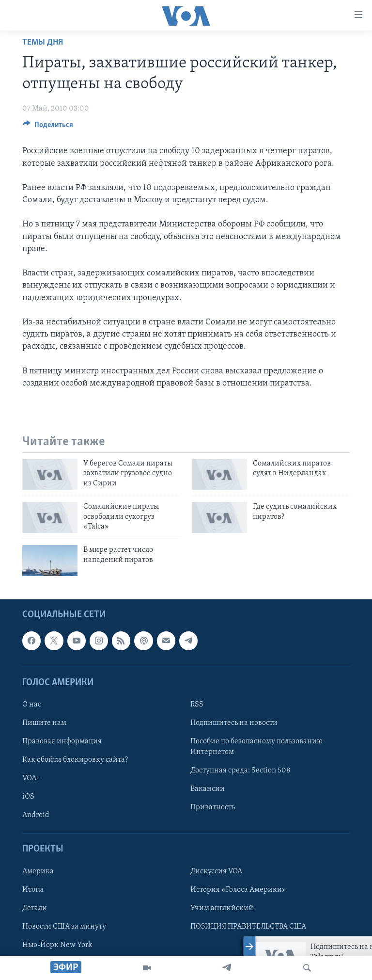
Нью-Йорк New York (57, 945)
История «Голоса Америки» (238, 889)
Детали (35, 908)
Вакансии (208, 789)
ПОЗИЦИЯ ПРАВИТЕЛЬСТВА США (248, 926)
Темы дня (43, 42)
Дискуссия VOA (216, 871)
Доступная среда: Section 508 (240, 771)
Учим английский (222, 908)
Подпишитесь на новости (234, 723)
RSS (197, 704)
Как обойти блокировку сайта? (75, 760)
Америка (38, 871)
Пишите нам (44, 723)
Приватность (213, 807)
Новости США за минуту (64, 926)
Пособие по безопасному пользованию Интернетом (256, 747)
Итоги (33, 889)
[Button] (48, 127)
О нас (32, 704)
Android (36, 815)
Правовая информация (62, 741)
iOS (28, 797)
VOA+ (31, 778)
